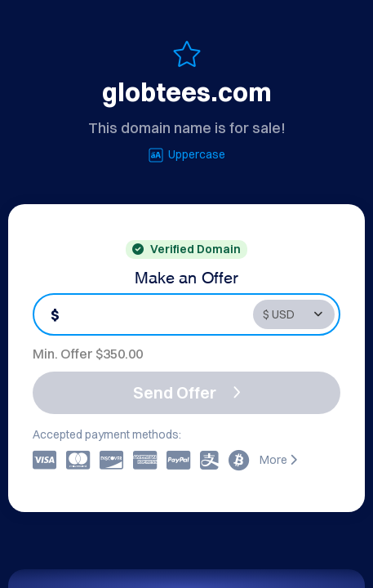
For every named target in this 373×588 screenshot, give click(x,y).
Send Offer (187, 392)
